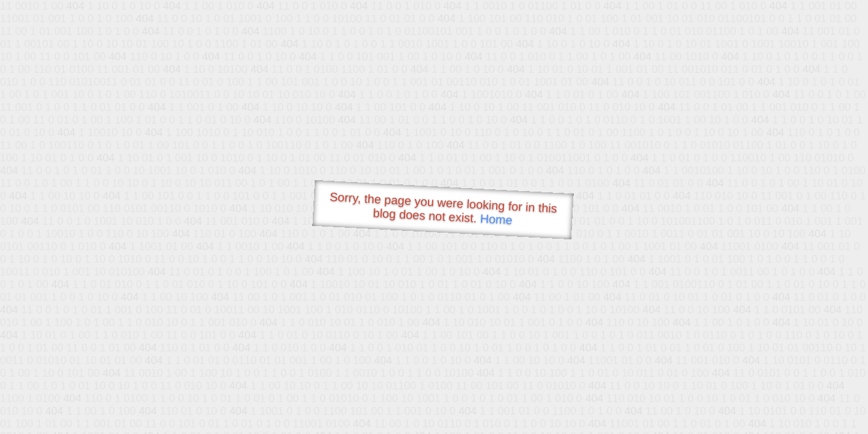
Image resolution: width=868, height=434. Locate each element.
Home (496, 219)
